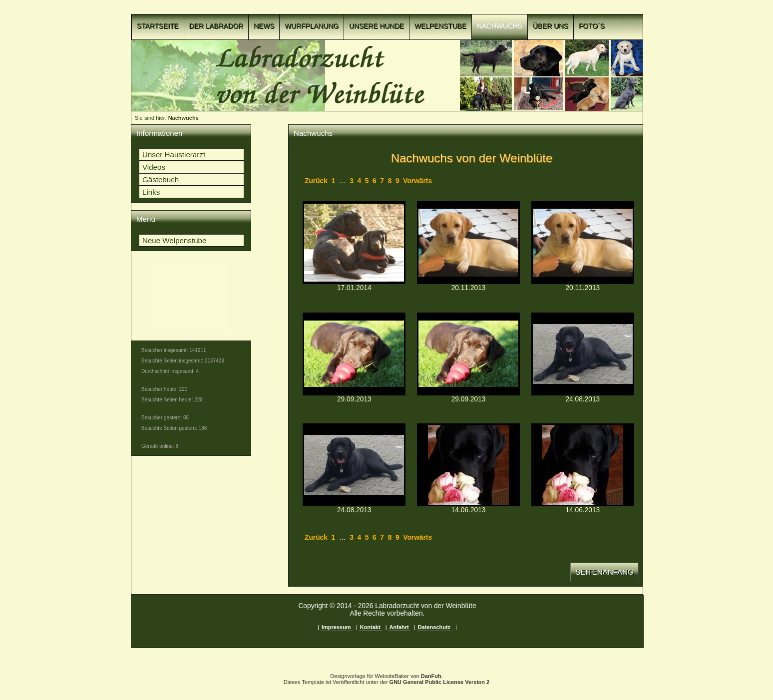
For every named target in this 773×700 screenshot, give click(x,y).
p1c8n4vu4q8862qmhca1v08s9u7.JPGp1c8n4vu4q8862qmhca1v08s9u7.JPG (354, 354)
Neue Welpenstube (174, 240)
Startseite (158, 26)
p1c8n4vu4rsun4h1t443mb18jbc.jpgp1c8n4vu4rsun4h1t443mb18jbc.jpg (468, 465)
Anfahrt (399, 627)
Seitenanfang (604, 572)
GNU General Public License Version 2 (440, 682)
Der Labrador (216, 26)
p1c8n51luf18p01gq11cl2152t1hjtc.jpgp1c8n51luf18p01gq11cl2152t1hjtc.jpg (583, 465)
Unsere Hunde (377, 26)
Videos (154, 167)
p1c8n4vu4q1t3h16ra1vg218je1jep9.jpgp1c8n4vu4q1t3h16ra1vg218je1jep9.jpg (468, 243)
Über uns (551, 26)
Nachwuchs (500, 26)
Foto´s (592, 26)
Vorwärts (417, 181)
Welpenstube (440, 26)
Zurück (316, 181)
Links (151, 192)
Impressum (336, 627)
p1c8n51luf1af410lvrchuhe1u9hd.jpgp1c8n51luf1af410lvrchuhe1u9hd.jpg (354, 465)
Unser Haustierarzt (174, 155)
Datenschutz (434, 627)
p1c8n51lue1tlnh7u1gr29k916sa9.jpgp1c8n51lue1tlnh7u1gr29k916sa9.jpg (583, 243)
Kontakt (370, 627)
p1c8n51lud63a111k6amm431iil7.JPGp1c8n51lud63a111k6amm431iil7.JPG (468, 354)
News (264, 26)
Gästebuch (161, 179)
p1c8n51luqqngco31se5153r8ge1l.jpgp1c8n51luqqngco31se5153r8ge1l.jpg (354, 243)
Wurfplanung (312, 26)
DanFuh (431, 676)
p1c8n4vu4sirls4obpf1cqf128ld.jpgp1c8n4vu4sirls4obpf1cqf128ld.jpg (583, 354)
